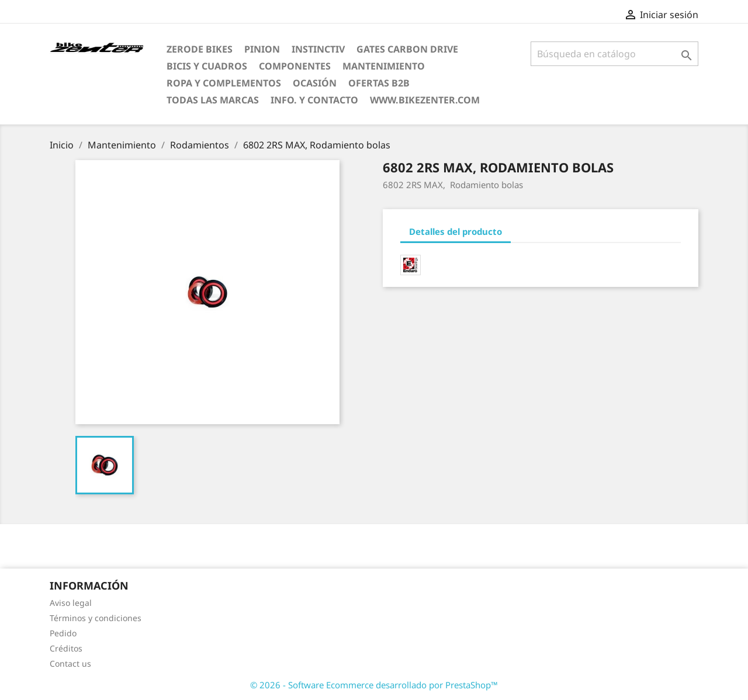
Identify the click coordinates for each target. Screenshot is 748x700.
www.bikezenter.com (425, 100)
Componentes (295, 66)
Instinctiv (318, 49)
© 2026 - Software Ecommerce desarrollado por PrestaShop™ (374, 685)
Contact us (70, 663)
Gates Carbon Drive (407, 49)
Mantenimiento (384, 66)
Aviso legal (71, 603)
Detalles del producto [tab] (456, 231)
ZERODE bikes (200, 49)
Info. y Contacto (314, 100)
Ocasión (315, 83)
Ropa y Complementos (224, 83)
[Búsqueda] (614, 54)
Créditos (66, 648)
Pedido (63, 633)
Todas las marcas (213, 100)
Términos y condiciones (96, 618)
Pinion (262, 49)
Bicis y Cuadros (207, 66)
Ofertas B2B (379, 83)
